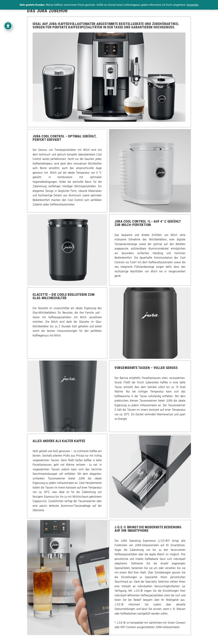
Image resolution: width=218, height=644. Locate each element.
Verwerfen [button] (193, 5)
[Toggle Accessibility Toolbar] (8, 26)
